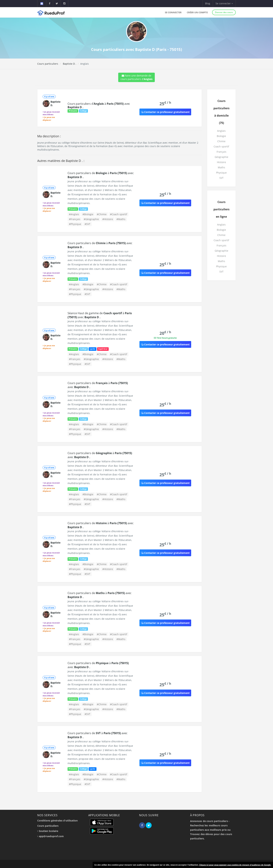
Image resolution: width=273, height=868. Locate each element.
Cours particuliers (48, 64)
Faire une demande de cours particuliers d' (136, 77)
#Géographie (91, 219)
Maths (221, 167)
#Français (75, 219)
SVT (221, 178)
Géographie (221, 157)
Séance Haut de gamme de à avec (100, 315)
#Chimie (102, 214)
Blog (208, 3)
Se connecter (173, 12)
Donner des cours (224, 12)
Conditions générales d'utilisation (57, 821)
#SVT (87, 224)
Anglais (221, 131)
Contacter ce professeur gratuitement (165, 112)
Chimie (221, 141)
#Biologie (88, 214)
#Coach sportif (119, 214)
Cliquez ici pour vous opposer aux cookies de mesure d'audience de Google (235, 865)
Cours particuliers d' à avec (99, 105)
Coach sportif (221, 146)
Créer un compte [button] (197, 12)
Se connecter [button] (224, 3)
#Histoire (108, 219)
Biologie (221, 136)
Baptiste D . (69, 64)
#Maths (121, 219)
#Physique (75, 224)
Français (221, 152)
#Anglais (74, 214)
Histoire (221, 162)
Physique (221, 173)
